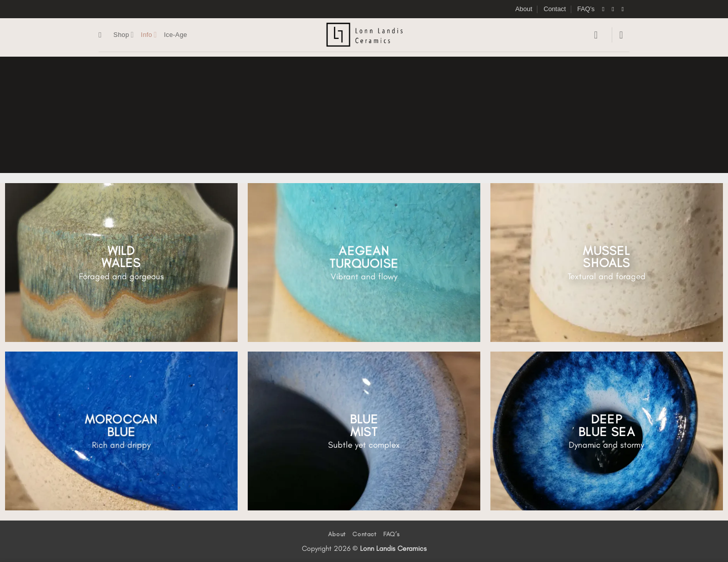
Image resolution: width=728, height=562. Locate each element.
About (524, 9)
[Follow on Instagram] (615, 9)
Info (149, 35)
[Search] (102, 35)
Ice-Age (175, 35)
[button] (599, 35)
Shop (123, 35)
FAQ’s (586, 9)
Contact (555, 9)
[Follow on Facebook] (605, 9)
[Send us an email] (624, 9)
